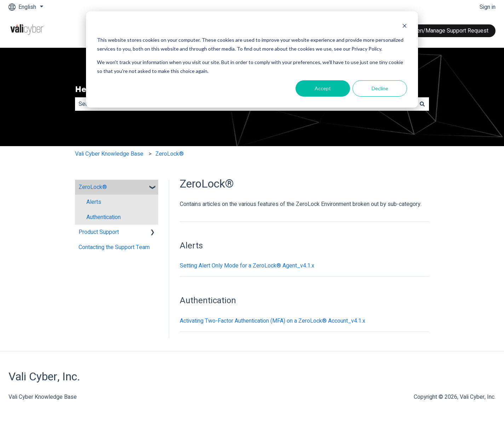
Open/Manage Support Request (449, 31)
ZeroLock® (170, 154)
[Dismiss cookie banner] (405, 27)
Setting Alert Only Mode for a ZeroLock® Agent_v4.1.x (247, 266)
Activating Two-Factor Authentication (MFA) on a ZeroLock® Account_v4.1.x (273, 321)
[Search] (422, 104)
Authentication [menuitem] (104, 217)
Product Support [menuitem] (99, 232)
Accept (323, 88)
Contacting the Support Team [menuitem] (114, 247)
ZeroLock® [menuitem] (93, 187)
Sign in (488, 7)
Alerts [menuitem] (94, 202)
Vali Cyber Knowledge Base (109, 154)
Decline (380, 88)
